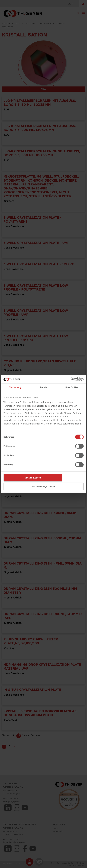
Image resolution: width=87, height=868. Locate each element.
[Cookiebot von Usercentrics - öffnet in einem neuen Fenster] (70, 379)
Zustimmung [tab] (15, 387)
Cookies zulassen (33, 478)
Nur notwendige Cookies (43, 486)
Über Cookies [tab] (72, 387)
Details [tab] (43, 387)
